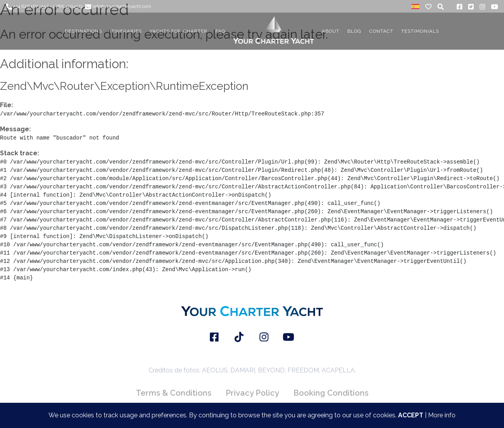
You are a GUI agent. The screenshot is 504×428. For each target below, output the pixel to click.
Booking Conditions (331, 393)
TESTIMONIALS (420, 31)
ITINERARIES (126, 31)
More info (442, 415)
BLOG (354, 31)
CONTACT (381, 31)
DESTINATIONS (83, 31)
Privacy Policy (252, 393)
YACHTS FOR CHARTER (179, 31)
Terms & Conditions (174, 393)
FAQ (220, 31)
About (331, 31)
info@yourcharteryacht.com (118, 6)
